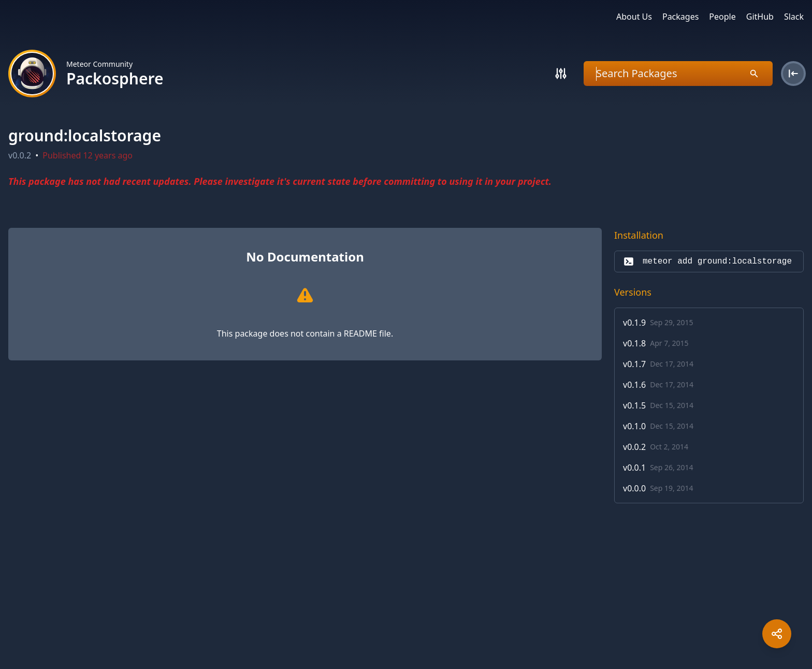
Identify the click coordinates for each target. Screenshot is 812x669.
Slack (794, 17)
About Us (634, 17)
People (722, 17)
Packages (680, 17)
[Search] (561, 74)
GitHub (760, 17)
